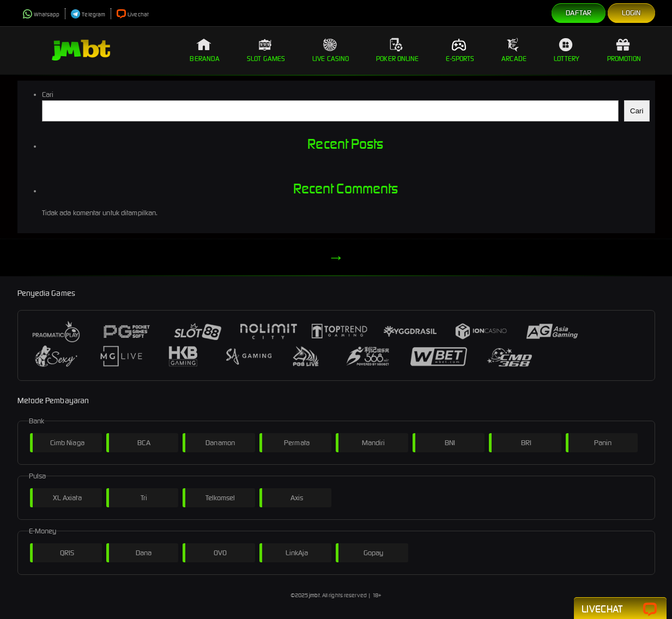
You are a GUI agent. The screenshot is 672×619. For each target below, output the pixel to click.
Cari (48, 95)
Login (631, 13)
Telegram (88, 14)
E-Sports (460, 50)
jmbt (314, 595)
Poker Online (397, 50)
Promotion (624, 50)
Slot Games (266, 50)
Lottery (567, 50)
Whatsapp (41, 14)
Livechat (133, 14)
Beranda (205, 50)
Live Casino (331, 50)
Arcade (514, 50)
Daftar (579, 13)
